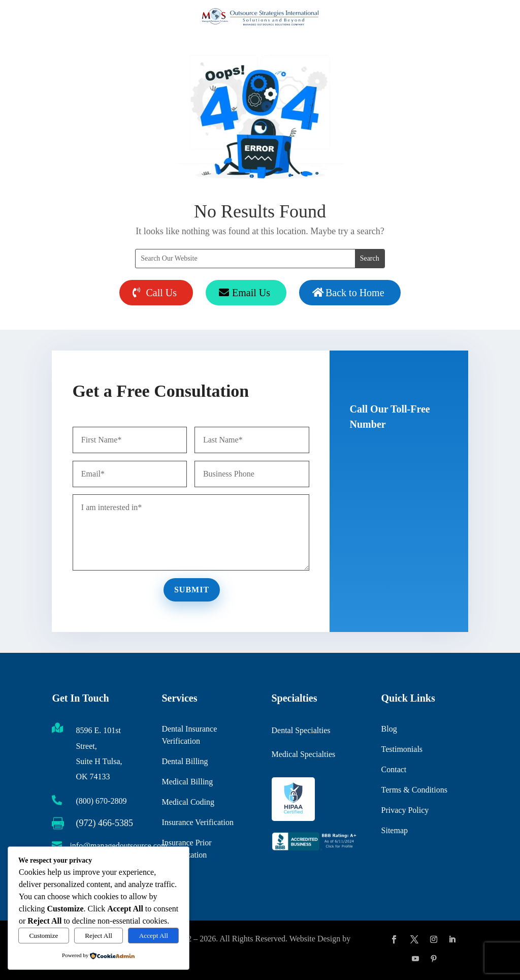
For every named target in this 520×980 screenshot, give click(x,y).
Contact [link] (394, 757)
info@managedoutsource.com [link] (118, 846)
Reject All (99, 936)
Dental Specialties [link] (301, 726)
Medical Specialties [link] (304, 750)
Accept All (154, 936)
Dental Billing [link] (185, 746)
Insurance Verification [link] (197, 807)
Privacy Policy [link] (405, 797)
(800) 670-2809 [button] (392, 466)
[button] (394, 939)
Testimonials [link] (402, 736)
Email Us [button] (251, 293)
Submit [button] (193, 588)
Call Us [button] (161, 293)
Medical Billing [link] (187, 766)
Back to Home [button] (355, 293)
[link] (315, 848)
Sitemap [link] (395, 818)
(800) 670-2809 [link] (101, 801)
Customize (43, 936)
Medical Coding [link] (188, 787)
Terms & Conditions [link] (414, 777)
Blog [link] (389, 716)
